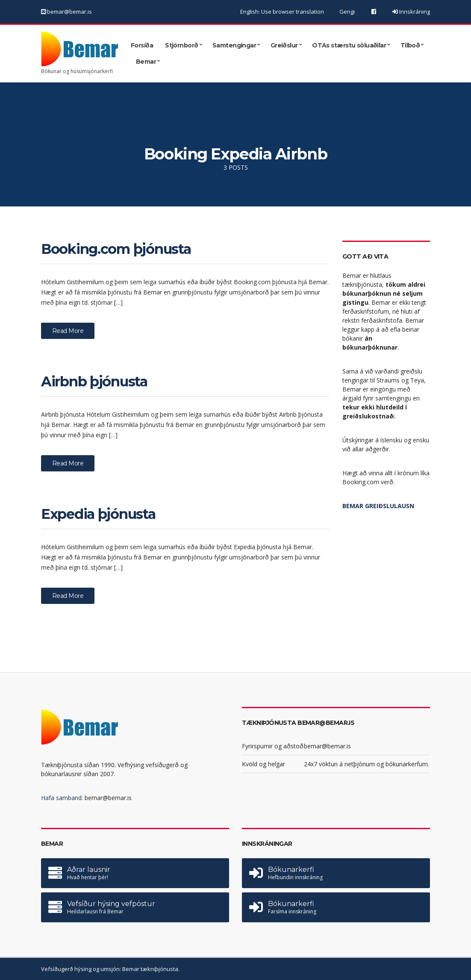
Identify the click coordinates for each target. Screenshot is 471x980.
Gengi (347, 12)
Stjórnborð (181, 45)
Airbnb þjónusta (94, 381)
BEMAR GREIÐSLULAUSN (378, 506)
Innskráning (414, 12)
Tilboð (410, 45)
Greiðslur (284, 45)
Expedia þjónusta (98, 514)
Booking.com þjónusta (116, 249)
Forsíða (142, 45)
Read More (68, 331)
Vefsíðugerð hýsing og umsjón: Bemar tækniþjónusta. (110, 969)
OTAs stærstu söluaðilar (349, 45)
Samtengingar (234, 45)
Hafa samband (61, 798)
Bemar (146, 61)
